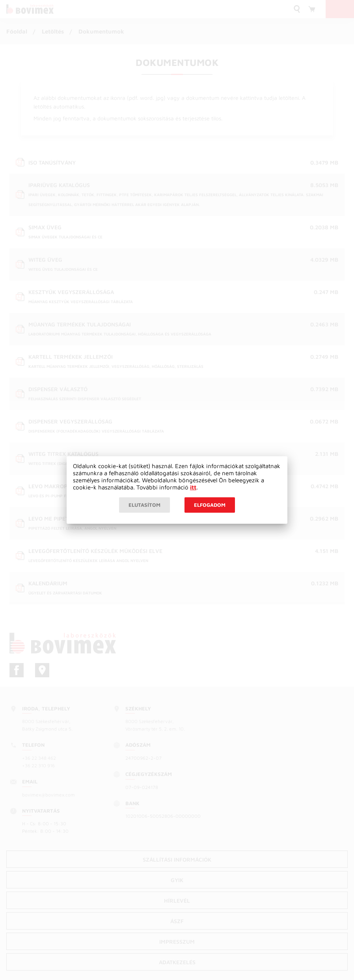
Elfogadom (210, 505)
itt (193, 487)
